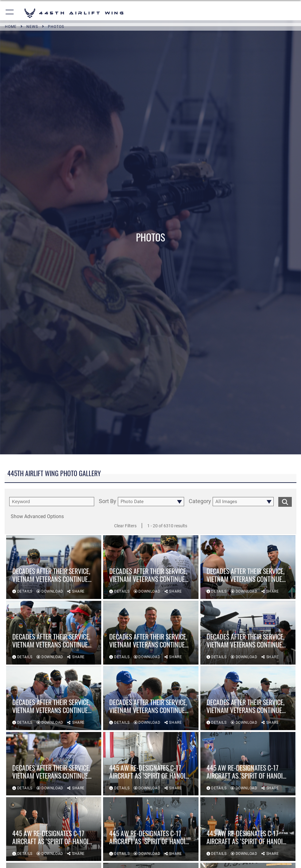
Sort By (108, 501)
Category (200, 501)
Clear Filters (125, 526)
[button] (10, 13)
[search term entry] (52, 502)
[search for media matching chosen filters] (285, 501)
